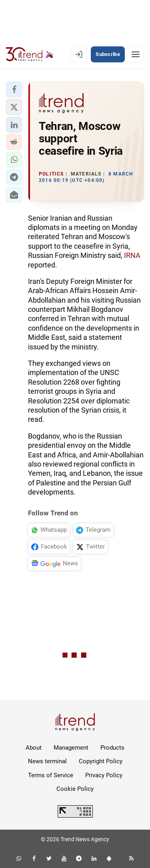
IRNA (132, 255)
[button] (14, 90)
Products (112, 748)
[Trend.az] (30, 54)
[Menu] (136, 54)
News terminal (47, 761)
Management (71, 748)
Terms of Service (51, 775)
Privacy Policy (104, 775)
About (34, 748)
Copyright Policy (101, 761)
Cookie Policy (75, 789)
